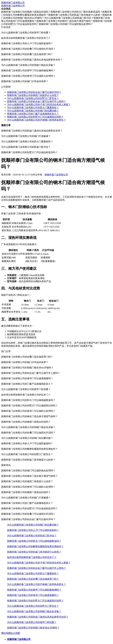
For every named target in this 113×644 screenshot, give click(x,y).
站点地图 (15, 633)
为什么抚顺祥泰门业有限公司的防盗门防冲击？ (32, 536)
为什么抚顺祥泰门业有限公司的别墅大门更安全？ (33, 98)
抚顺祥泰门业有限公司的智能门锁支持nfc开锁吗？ (33, 628)
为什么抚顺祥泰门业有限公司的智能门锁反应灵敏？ (34, 611)
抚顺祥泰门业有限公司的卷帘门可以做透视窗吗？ (33, 595)
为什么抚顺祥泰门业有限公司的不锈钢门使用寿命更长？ (36, 120)
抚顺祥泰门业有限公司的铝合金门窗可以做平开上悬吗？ (36, 101)
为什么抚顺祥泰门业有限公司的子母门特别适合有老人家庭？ (39, 104)
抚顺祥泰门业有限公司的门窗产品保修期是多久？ (33, 114)
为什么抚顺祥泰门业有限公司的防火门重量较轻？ (33, 108)
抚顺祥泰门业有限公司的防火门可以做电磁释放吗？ (34, 541)
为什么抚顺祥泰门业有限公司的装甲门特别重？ (32, 622)
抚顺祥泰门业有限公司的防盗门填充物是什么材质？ (34, 552)
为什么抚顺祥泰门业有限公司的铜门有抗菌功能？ (33, 111)
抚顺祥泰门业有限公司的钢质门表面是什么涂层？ (33, 95)
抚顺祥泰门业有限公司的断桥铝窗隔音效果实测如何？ (35, 546)
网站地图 (6, 633)
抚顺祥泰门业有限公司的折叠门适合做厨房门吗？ (33, 579)
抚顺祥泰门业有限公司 (13, 3)
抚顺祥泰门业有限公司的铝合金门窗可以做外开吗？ (34, 92)
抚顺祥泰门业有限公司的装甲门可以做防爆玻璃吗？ (34, 590)
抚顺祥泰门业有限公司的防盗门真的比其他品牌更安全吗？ (38, 617)
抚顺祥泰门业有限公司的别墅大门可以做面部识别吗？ (35, 117)
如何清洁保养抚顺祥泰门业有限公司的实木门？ (32, 557)
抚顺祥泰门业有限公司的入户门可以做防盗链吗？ (33, 530)
